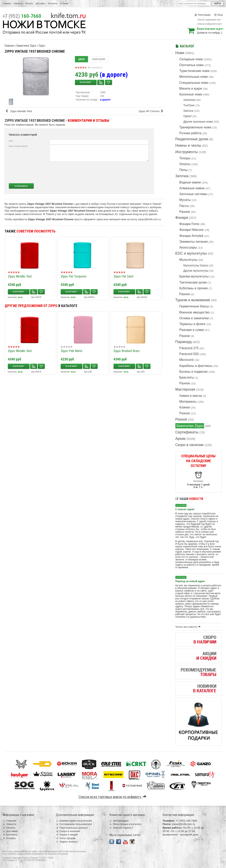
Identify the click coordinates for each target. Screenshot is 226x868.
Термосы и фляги (192, 324)
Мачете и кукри (191, 89)
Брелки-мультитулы (194, 276)
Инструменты (187, 152)
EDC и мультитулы (191, 253)
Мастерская (185, 389)
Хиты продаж (66, 838)
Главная (7, 3)
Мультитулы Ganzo (196, 265)
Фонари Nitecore (192, 230)
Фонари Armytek (191, 236)
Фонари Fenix (189, 224)
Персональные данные (72, 828)
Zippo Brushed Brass (127, 351)
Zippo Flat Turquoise (74, 276)
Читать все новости (189, 627)
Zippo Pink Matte (72, 351)
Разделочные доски (192, 139)
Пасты (184, 206)
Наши (189, 499)
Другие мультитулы (196, 271)
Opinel (187, 116)
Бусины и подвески (194, 372)
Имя (11, 141)
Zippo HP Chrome (151, 111)
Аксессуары (188, 247)
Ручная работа (190, 133)
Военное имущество (195, 312)
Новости (18, 3)
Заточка (182, 176)
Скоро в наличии (190, 445)
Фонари (182, 218)
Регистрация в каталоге (125, 824)
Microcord (186, 360)
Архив (180, 439)
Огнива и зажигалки (194, 318)
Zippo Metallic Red (19, 111)
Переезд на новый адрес (190, 581)
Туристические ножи (195, 71)
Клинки (185, 407)
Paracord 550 (189, 354)
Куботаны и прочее (194, 288)
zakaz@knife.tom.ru (149, 219)
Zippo (42, 46)
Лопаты (185, 164)
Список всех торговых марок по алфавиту (113, 797)
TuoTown (189, 105)
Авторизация (119, 821)
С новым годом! (185, 509)
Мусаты (185, 200)
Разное (185, 212)
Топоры (185, 158)
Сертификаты (187, 432)
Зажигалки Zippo (190, 426)
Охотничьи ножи (192, 65)
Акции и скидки (67, 835)
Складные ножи (191, 59)
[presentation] (119, 172)
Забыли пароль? (121, 828)
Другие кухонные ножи (198, 122)
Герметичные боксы (194, 306)
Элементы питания (194, 242)
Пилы (184, 170)
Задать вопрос (66, 842)
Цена (81, 59)
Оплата (29, 3)
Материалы (188, 402)
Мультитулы (188, 260)
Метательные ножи (194, 77)
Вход (218, 15)
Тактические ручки (193, 282)
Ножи (180, 53)
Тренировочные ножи (195, 127)
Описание (99, 59)
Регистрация (202, 15)
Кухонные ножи (191, 94)
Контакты (53, 3)
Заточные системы (193, 194)
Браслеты (187, 377)
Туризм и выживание (193, 300)
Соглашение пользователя (74, 824)
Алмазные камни (192, 188)
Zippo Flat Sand (123, 276)
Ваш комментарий (18, 146)
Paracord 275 (189, 348)
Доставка (40, 3)
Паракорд (184, 342)
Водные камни (190, 182)
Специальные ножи (194, 83)
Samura (188, 111)
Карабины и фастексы (196, 366)
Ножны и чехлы (188, 145)
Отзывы (64, 3)
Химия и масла (191, 396)
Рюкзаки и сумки (192, 330)
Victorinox (190, 100)
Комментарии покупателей (74, 821)
